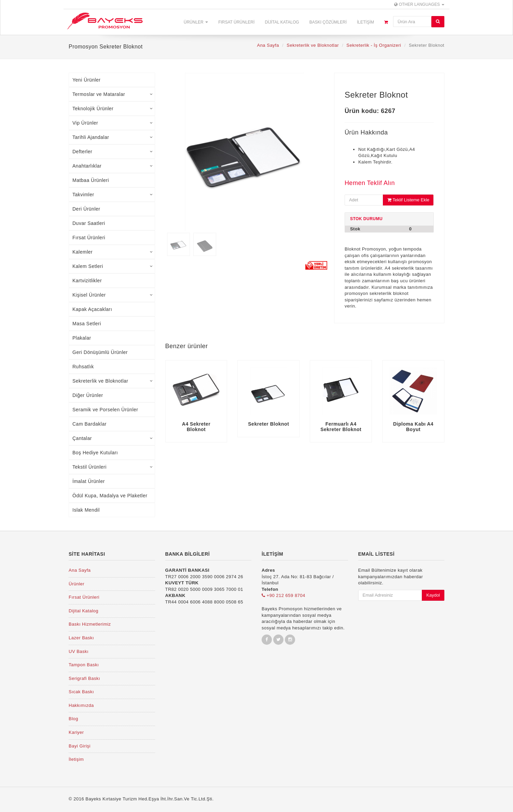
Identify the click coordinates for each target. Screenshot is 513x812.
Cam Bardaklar (89, 424)
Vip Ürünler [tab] (113, 123)
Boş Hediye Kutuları (95, 453)
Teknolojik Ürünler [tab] (113, 109)
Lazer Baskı (81, 638)
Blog (73, 719)
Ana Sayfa (268, 45)
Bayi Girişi (80, 746)
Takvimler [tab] (113, 195)
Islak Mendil (86, 510)
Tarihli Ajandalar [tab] (113, 137)
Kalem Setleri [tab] (113, 266)
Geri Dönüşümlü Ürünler (100, 352)
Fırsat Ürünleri (236, 22)
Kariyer (76, 732)
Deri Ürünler (86, 209)
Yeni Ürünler (87, 80)
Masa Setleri (87, 324)
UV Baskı (79, 651)
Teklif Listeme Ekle (408, 200)
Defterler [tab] (113, 152)
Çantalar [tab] (113, 438)
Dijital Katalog (282, 22)
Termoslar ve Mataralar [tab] (113, 94)
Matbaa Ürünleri (91, 180)
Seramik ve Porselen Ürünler (105, 410)
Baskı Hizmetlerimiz (90, 624)
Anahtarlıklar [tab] (113, 166)
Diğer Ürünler (88, 395)
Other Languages (419, 4)
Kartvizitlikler (87, 281)
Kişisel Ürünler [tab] (113, 295)
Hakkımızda (81, 705)
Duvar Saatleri (89, 223)
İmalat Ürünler (89, 481)
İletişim (365, 22)
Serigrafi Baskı (84, 678)
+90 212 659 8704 (283, 595)
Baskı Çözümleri (328, 22)
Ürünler (196, 22)
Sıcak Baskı (81, 692)
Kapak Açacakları (92, 309)
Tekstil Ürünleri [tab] (113, 467)
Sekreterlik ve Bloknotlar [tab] (113, 381)
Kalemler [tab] (113, 252)
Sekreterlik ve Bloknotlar (313, 45)
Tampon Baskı (84, 665)
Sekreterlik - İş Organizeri (374, 45)
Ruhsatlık (83, 367)
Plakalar (82, 338)
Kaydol (433, 595)
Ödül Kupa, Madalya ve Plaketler (110, 496)
